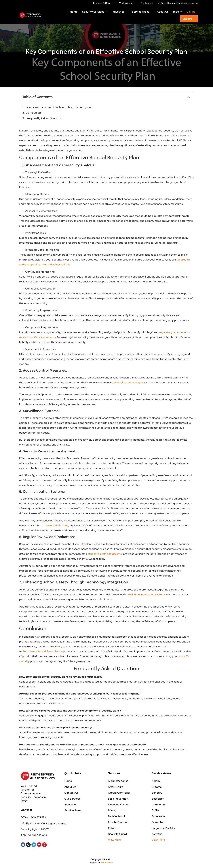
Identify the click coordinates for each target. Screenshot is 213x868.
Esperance (158, 816)
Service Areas (142, 12)
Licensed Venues (119, 805)
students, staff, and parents (105, 554)
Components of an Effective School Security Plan (59, 107)
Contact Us (71, 793)
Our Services (72, 799)
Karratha (157, 834)
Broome (157, 787)
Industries (120, 12)
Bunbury (157, 793)
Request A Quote (103, 3)
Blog (178, 12)
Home (74, 12)
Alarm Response (118, 781)
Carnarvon (158, 805)
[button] (95, 12)
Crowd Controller (119, 793)
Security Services (95, 12)
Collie (155, 810)
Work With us (79, 3)
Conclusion (33, 113)
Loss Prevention (118, 799)
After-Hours (116, 787)
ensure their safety (57, 526)
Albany (156, 781)
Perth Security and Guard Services (44, 651)
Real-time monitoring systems (146, 595)
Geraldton (158, 822)
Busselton (158, 799)
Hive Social (107, 863)
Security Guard (117, 834)
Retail (112, 828)
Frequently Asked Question (44, 118)
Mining (112, 810)
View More (115, 840)
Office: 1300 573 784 (33, 817)
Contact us (147, 3)
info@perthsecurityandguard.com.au (177, 3)
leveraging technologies (128, 383)
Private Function (118, 822)
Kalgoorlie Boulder (164, 828)
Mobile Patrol (116, 816)
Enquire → (189, 19)
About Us (163, 12)
